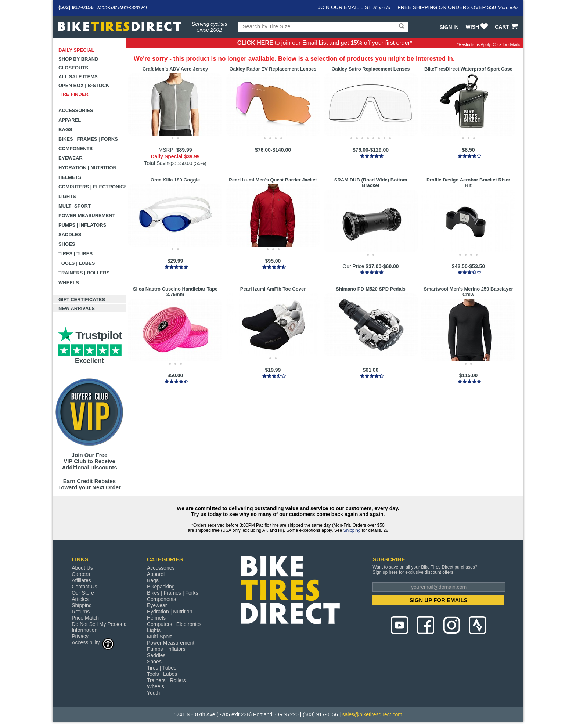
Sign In (449, 27)
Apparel (70, 120)
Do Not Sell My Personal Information (100, 627)
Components (75, 149)
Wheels (69, 283)
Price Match (85, 618)
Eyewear (71, 158)
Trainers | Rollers (84, 273)
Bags (65, 129)
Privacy (80, 636)
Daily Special (76, 50)
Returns (81, 612)
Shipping (352, 530)
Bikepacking (161, 587)
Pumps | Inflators (82, 225)
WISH (478, 27)
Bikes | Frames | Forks (88, 139)
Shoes (67, 244)
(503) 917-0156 (76, 7)
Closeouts (73, 68)
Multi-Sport (75, 206)
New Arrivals (77, 308)
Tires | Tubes (75, 254)
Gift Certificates (82, 300)
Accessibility (93, 642)
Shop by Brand (78, 59)
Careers (81, 574)
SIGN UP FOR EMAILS (439, 600)
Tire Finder (73, 94)
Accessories (76, 110)
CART (507, 27)
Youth (153, 693)
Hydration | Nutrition (87, 168)
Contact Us (84, 587)
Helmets (70, 177)
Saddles (70, 235)
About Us (82, 568)
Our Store (83, 593)
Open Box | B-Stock (84, 85)
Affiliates (81, 580)
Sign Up (382, 8)
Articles (80, 599)
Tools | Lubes (77, 263)
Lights (67, 196)
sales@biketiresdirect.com (372, 714)
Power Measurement (87, 215)
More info (508, 8)
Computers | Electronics (92, 187)
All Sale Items (78, 77)
